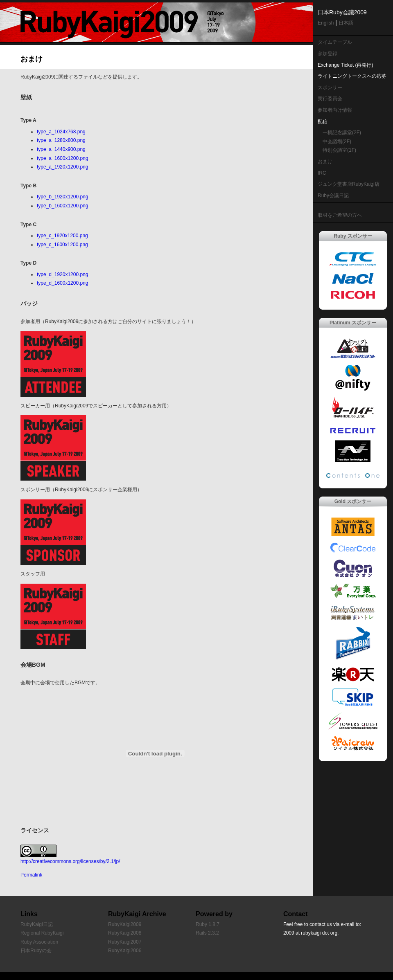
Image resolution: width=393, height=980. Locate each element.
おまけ (325, 162)
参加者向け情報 (335, 110)
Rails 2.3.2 (207, 933)
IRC (322, 173)
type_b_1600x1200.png (62, 206)
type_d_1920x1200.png (62, 274)
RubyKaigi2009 (125, 924)
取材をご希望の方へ (340, 215)
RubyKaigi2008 (125, 933)
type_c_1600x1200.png (62, 245)
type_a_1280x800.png (61, 140)
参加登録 (327, 54)
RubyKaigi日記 (37, 924)
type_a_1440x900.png (61, 149)
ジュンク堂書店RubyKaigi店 (349, 184)
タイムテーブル (335, 42)
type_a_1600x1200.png (62, 158)
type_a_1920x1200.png (62, 167)
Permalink (31, 875)
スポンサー (330, 88)
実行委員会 (330, 99)
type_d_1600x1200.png (62, 283)
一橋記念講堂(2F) (342, 133)
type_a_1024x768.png (61, 132)
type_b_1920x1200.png (62, 197)
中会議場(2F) (337, 142)
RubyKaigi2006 (125, 951)
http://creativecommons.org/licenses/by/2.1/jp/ (70, 861)
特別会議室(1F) (339, 150)
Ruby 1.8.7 (208, 924)
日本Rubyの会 (36, 951)
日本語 (346, 23)
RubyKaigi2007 (125, 942)
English (326, 23)
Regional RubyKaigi (42, 933)
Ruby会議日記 (333, 196)
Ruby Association (39, 942)
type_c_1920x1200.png (62, 236)
